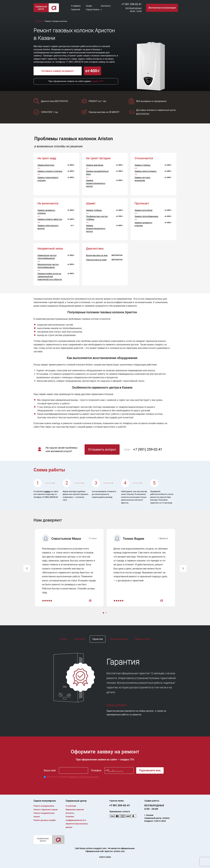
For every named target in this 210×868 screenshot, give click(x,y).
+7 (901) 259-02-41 (75, 62)
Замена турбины (143, 165)
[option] (69, 568)
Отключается (144, 158)
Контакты (106, 6)
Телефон (96, 770)
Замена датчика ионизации (142, 179)
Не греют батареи (98, 158)
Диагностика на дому (96, 260)
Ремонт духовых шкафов (45, 820)
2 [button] (107, 613)
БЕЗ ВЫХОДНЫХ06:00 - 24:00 (134, 10)
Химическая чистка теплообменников (47, 257)
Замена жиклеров (95, 165)
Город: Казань (93, 9)
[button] (27, 568)
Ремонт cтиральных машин (46, 810)
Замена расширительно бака (97, 173)
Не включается (48, 203)
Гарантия (76, 9)
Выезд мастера (119, 639)
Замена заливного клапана (46, 212)
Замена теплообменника (146, 216)
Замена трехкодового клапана (48, 179)
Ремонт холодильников (44, 806)
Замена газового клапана (50, 171)
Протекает (142, 203)
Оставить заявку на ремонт (58, 71)
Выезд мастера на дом (97, 255)
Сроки (63, 639)
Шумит (91, 203)
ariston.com (119, 851)
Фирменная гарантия (75, 810)
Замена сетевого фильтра (50, 219)
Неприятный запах (50, 249)
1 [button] (104, 613)
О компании (71, 806)
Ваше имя (50, 770)
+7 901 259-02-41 (132, 4)
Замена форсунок (46, 165)
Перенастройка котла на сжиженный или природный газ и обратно (50, 276)
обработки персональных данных (84, 777)
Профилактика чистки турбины (97, 218)
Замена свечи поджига (146, 171)
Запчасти (80, 639)
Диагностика (143, 639)
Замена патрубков (143, 210)
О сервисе (76, 6)
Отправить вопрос (102, 450)
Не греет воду (47, 158)
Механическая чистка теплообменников (48, 266)
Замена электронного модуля (48, 227)
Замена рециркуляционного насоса (96, 183)
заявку (47, 491)
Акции (89, 6)
